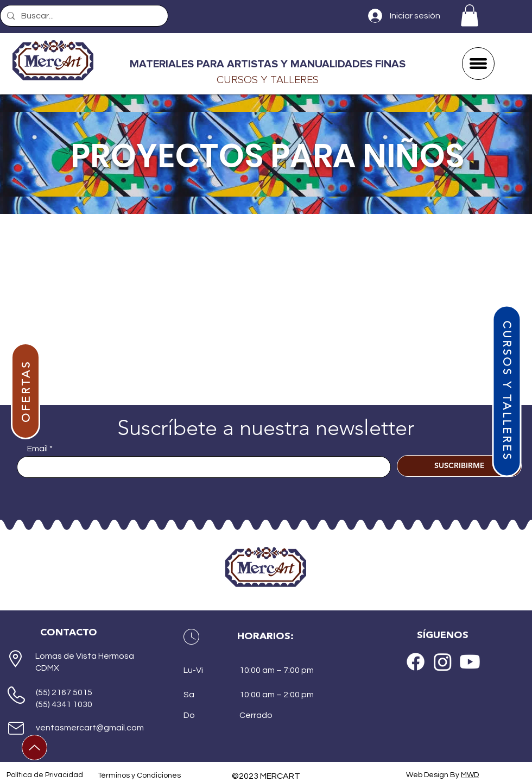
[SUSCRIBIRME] (459, 466)
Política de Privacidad (45, 775)
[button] (470, 15)
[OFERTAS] (26, 391)
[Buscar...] (83, 16)
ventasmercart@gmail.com (90, 728)
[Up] (34, 748)
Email (37, 449)
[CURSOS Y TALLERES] (506, 391)
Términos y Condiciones (139, 775)
